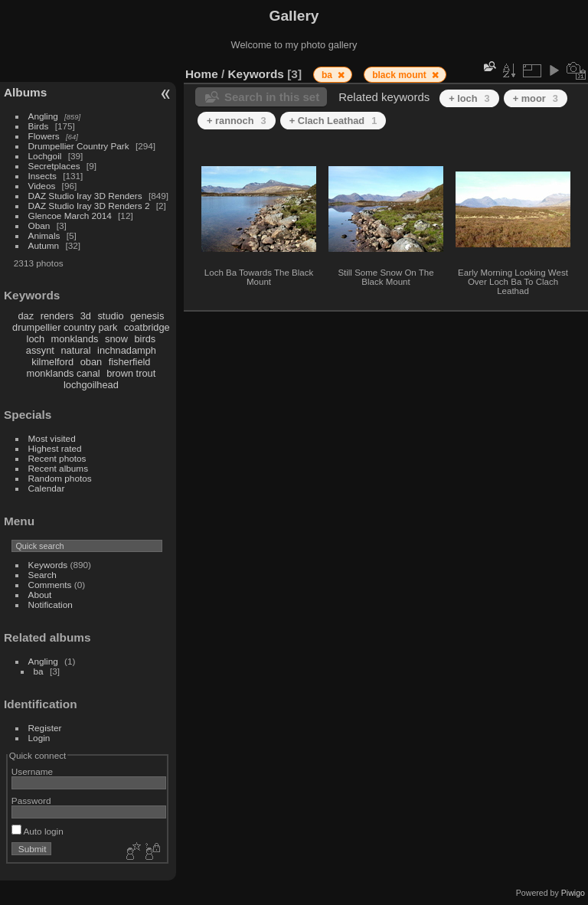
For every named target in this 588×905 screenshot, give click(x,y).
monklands (75, 339)
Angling (43, 116)
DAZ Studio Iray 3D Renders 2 (89, 206)
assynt (40, 350)
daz (26, 316)
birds (145, 339)
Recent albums (58, 468)
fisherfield (130, 362)
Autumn (44, 245)
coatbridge (147, 327)
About (40, 595)
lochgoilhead (91, 385)
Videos (42, 186)
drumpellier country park (65, 327)
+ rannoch (237, 121)
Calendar (47, 488)
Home (202, 74)
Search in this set (272, 97)
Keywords (48, 565)
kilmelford (52, 362)
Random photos (60, 478)
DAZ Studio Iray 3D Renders (85, 196)
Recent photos (57, 458)
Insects (42, 176)
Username (32, 771)
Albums (25, 92)
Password (31, 800)
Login (39, 738)
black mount (400, 75)
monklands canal (64, 373)
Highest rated (55, 448)
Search (42, 575)
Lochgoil (45, 156)
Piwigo (573, 893)
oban (91, 362)
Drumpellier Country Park (79, 146)
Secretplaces (54, 166)
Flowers (44, 136)
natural (75, 350)
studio (110, 316)
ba (39, 671)
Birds (39, 126)
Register (45, 728)
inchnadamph (127, 350)
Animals (44, 235)
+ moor (536, 98)
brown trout (131, 373)
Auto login (38, 831)
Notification (51, 604)
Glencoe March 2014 (70, 216)
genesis (147, 316)
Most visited (52, 438)
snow (116, 339)
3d (86, 316)
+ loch (469, 98)
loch (36, 339)
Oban (39, 225)
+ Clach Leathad (333, 121)
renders (57, 316)
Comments (50, 585)
